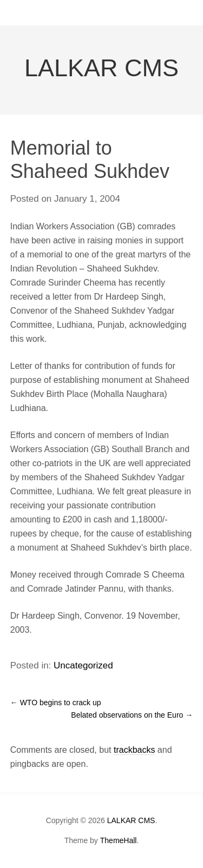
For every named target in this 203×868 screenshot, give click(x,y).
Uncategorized (83, 665)
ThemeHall (119, 840)
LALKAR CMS (101, 68)
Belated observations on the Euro (132, 715)
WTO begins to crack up (56, 703)
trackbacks (134, 750)
